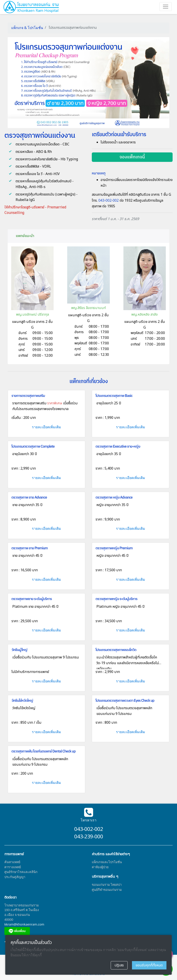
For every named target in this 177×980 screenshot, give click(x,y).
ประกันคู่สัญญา (15, 877)
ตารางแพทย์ (13, 867)
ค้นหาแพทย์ (12, 862)
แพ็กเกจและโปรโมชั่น (107, 862)
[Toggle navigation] (166, 7)
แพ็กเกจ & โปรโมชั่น (27, 28)
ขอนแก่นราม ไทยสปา (107, 885)
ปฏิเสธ (119, 965)
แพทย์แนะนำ (25, 236)
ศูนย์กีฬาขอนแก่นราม (107, 890)
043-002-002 (109, 200)
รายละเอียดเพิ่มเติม (46, 427)
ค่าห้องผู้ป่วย (100, 867)
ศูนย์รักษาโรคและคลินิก (21, 872)
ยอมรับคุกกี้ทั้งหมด (149, 965)
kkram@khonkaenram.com (24, 924)
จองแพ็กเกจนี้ (132, 157)
